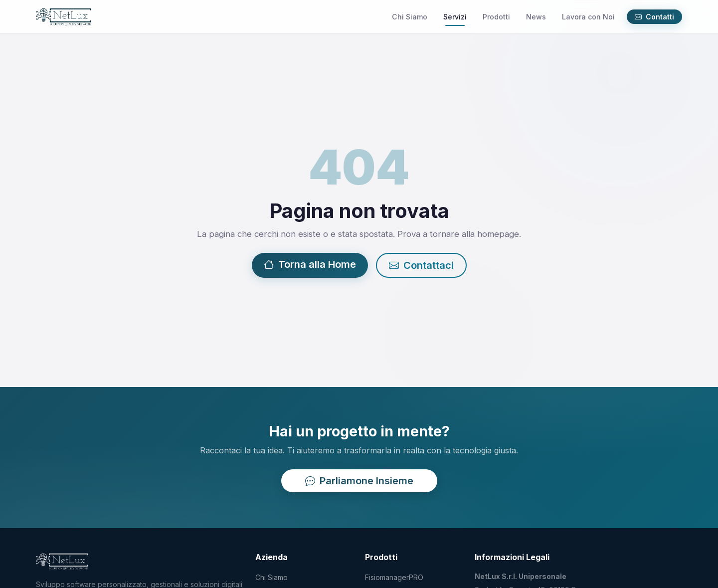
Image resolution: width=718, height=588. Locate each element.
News (536, 17)
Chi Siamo (410, 17)
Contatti (654, 17)
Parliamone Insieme (359, 481)
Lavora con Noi (588, 17)
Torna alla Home (310, 265)
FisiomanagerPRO (394, 577)
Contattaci (421, 266)
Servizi (455, 17)
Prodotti (496, 17)
